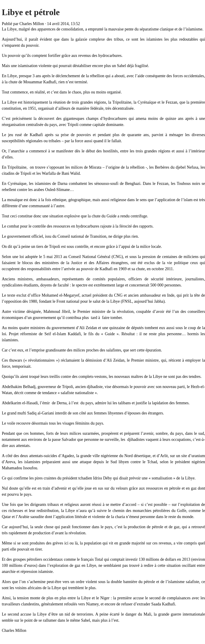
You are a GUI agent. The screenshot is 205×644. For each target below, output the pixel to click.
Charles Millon (32, 24)
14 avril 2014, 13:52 (63, 24)
